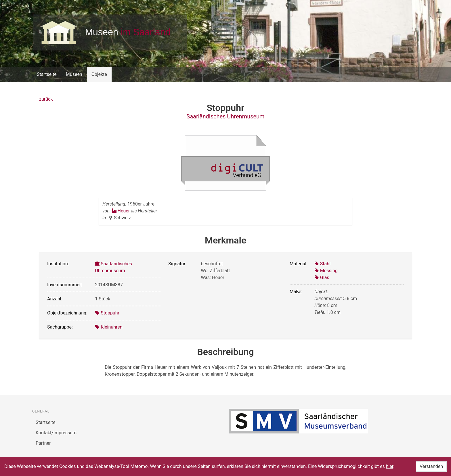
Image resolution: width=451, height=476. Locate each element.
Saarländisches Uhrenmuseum (225, 116)
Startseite (47, 74)
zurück (46, 99)
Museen (74, 74)
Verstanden (431, 466)
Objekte (99, 74)
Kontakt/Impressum (56, 433)
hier (390, 466)
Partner (43, 443)
